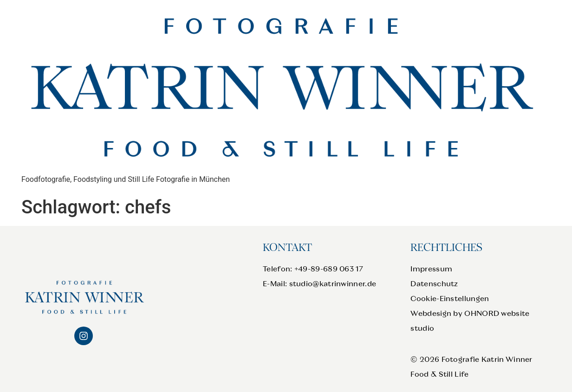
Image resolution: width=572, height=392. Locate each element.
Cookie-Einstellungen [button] (450, 299)
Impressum (431, 269)
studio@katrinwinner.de (333, 284)
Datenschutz (434, 284)
